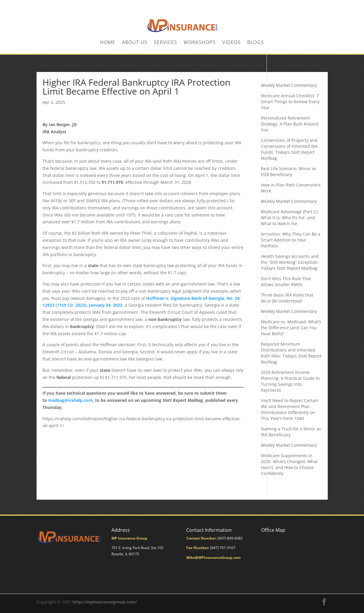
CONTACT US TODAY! (309, 5)
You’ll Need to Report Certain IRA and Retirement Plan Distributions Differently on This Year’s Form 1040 (290, 409)
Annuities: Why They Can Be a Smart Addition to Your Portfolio (291, 240)
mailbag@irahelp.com (70, 400)
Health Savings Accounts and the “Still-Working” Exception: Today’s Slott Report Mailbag (290, 262)
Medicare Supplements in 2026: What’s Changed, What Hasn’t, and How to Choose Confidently (289, 464)
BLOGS (256, 43)
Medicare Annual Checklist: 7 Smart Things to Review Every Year (290, 102)
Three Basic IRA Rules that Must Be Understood (287, 298)
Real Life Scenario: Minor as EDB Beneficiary (289, 171)
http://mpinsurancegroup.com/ (105, 602)
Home (108, 43)
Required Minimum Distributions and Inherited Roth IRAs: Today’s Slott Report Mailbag (291, 353)
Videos (231, 43)
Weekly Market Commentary (289, 85)
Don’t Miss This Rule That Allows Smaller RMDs (286, 282)
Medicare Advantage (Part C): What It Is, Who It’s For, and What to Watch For (290, 218)
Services (166, 43)
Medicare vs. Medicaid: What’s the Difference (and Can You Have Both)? (291, 328)
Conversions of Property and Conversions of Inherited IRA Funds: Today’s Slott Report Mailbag (289, 149)
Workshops (200, 43)
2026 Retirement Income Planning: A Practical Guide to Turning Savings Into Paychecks (290, 381)
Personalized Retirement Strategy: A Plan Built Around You (290, 124)
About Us (135, 43)
